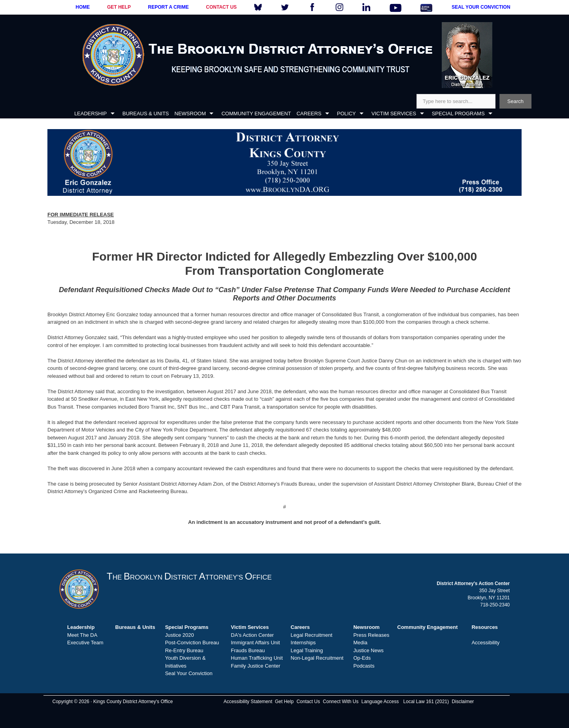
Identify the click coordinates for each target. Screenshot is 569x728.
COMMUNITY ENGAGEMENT (256, 114)
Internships (303, 643)
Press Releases (371, 635)
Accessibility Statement (248, 702)
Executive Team (85, 643)
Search (515, 101)
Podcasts (364, 666)
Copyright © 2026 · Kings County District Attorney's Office (112, 702)
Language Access (380, 702)
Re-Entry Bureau (184, 650)
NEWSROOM (190, 114)
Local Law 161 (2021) (426, 702)
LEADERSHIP (90, 114)
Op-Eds (362, 658)
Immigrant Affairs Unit (255, 643)
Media (360, 643)
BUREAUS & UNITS (146, 114)
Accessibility (485, 643)
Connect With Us (341, 702)
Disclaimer (463, 702)
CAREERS (309, 114)
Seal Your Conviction (189, 673)
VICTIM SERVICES (394, 114)
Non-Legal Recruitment (317, 658)
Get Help (284, 702)
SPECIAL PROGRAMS (458, 114)
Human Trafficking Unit (257, 658)
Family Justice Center (255, 666)
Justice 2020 (180, 635)
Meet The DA (82, 635)
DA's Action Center (252, 635)
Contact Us (308, 702)
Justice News (368, 650)
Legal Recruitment (312, 635)
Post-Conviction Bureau (192, 643)
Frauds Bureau (248, 650)
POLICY (347, 114)
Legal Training (307, 650)
